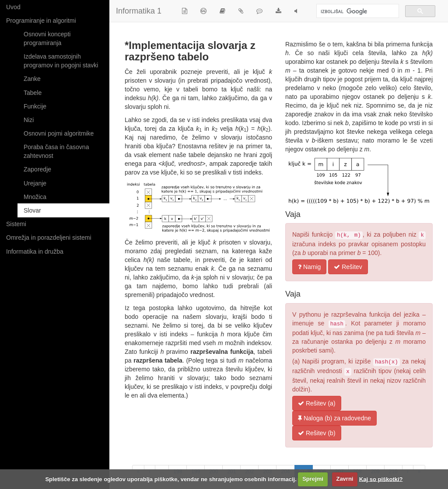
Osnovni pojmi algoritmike (59, 133)
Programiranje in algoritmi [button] (41, 21)
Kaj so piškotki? (381, 479)
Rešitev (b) (317, 433)
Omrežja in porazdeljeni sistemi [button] (49, 238)
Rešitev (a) (317, 403)
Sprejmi (313, 479)
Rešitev (348, 267)
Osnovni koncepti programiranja (47, 38)
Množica (35, 197)
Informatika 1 (139, 11)
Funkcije (35, 106)
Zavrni (345, 479)
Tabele (33, 93)
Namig (309, 267)
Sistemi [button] (16, 224)
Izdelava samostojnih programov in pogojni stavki (61, 61)
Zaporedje (37, 169)
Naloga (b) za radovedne (334, 418)
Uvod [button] (13, 7)
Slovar (32, 210)
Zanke (32, 79)
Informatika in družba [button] (35, 251)
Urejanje (35, 183)
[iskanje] (357, 12)
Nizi (29, 120)
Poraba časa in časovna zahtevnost (56, 151)
